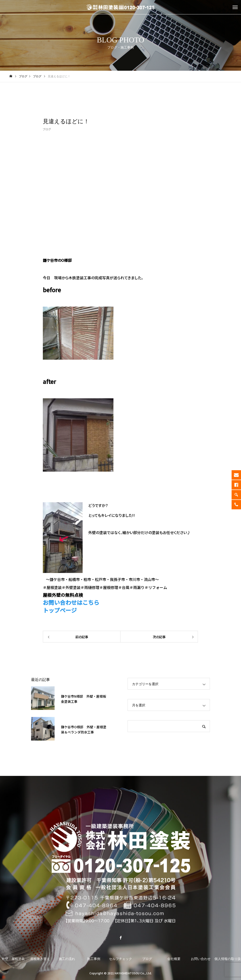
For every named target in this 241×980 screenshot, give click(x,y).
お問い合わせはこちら (71, 602)
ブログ (47, 129)
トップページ (60, 610)
